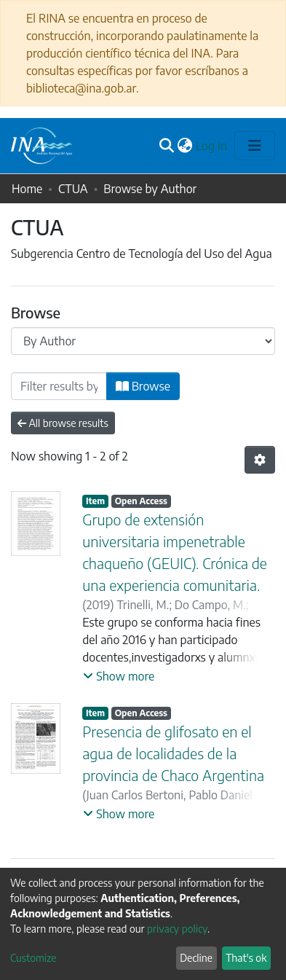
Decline (196, 958)
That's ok (246, 958)
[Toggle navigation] (255, 146)
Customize (33, 958)
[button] (185, 146)
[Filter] (59, 386)
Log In (212, 146)
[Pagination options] (260, 460)
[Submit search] (167, 146)
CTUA (73, 189)
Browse (143, 386)
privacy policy (177, 929)
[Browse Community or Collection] (143, 341)
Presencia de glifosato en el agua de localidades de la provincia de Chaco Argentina (173, 753)
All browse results (63, 423)
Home (27, 189)
